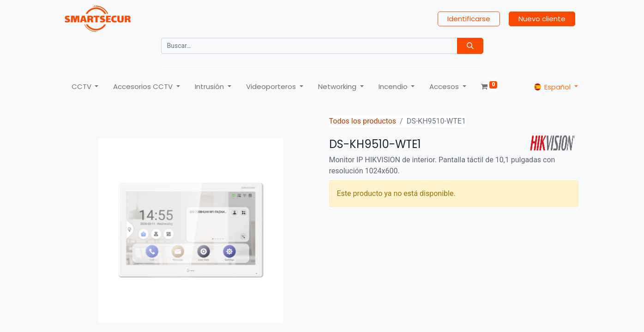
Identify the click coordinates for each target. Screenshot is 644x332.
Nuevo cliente (542, 19)
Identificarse (469, 19)
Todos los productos (363, 121)
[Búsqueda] (470, 46)
